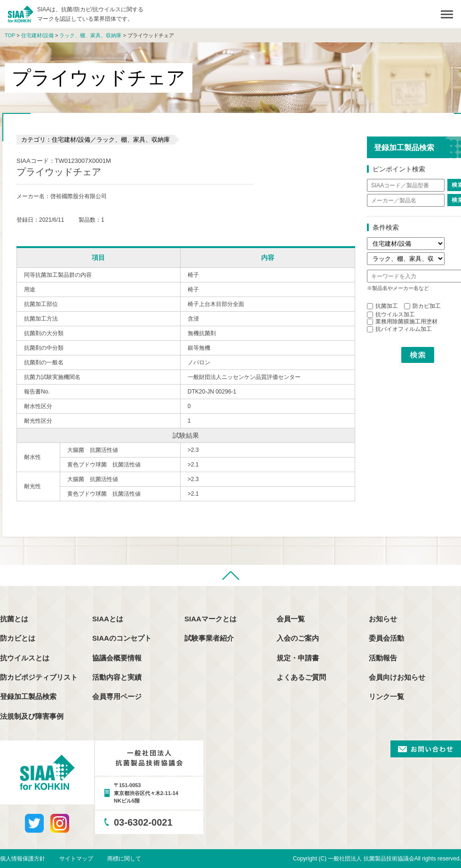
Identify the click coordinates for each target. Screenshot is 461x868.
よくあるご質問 (301, 677)
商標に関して (124, 859)
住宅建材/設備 (37, 35)
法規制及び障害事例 (32, 716)
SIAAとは (108, 619)
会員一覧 (291, 619)
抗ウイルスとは (25, 658)
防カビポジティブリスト (39, 677)
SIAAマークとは (211, 619)
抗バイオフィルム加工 (399, 329)
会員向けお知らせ (397, 677)
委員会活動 (386, 638)
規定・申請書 (298, 658)
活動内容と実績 (117, 677)
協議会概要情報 (117, 658)
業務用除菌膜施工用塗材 (402, 321)
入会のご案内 (298, 638)
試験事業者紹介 (209, 638)
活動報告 (383, 658)
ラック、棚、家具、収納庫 (90, 35)
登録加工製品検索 (28, 696)
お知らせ (383, 619)
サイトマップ (76, 859)
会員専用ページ (117, 696)
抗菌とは (14, 619)
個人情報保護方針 (23, 859)
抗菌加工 (382, 306)
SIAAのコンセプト (122, 638)
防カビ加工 (422, 306)
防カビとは (18, 638)
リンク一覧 (386, 696)
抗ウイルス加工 (391, 314)
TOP (10, 35)
